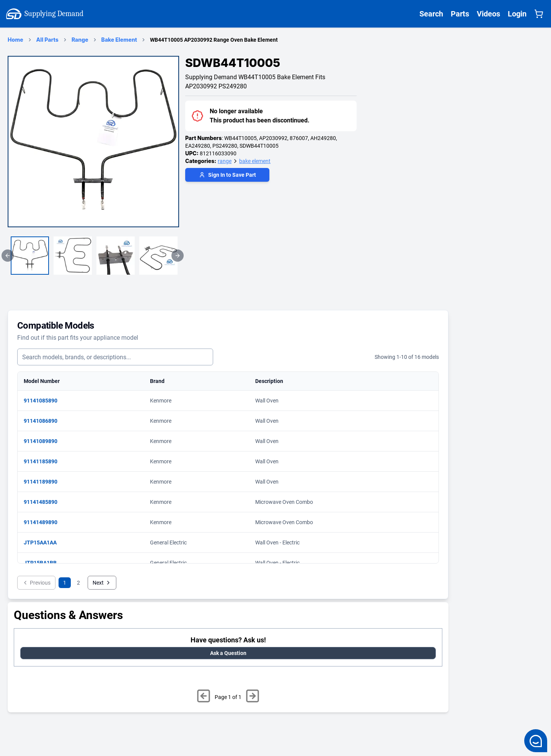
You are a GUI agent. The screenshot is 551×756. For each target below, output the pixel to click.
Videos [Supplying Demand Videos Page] (488, 14)
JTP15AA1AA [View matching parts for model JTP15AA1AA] (44, 543)
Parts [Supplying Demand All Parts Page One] (460, 14)
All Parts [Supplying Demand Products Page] (47, 40)
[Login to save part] (227, 176)
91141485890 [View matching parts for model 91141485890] (44, 502)
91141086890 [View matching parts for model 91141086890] (44, 421)
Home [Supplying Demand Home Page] (15, 40)
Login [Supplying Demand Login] (517, 14)
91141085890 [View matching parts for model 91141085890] (44, 401)
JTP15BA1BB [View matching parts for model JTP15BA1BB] (44, 563)
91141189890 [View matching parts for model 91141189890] (44, 482)
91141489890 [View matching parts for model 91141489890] (44, 522)
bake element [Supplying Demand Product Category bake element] (255, 161)
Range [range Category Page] (80, 40)
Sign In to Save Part (227, 175)
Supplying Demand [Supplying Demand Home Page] (45, 14)
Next (102, 583)
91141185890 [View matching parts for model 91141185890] (44, 461)
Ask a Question (228, 653)
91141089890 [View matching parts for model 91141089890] (44, 441)
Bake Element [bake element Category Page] (119, 40)
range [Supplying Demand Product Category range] (225, 161)
